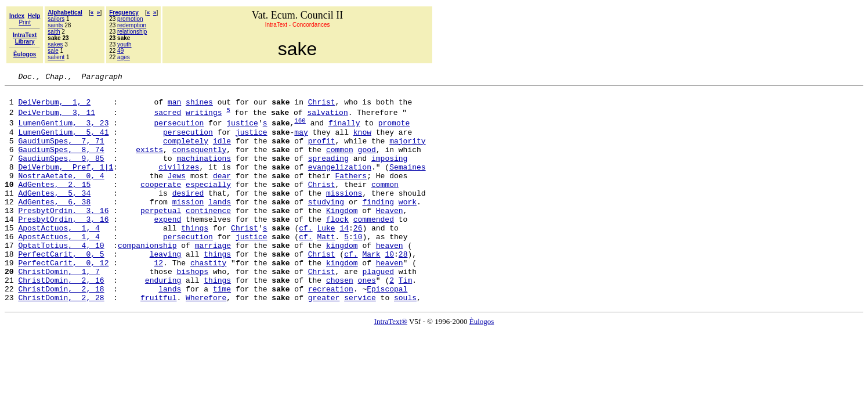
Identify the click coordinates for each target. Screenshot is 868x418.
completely (186, 153)
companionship (147, 278)
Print (25, 22)
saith (54, 32)
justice (242, 132)
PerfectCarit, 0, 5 (61, 289)
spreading (328, 174)
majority (407, 153)
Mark (371, 289)
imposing (389, 174)
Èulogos (482, 365)
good (367, 163)
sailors (56, 19)
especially (208, 205)
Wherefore (206, 341)
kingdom (342, 278)
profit (322, 153)
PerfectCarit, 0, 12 (63, 299)
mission (188, 226)
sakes (55, 44)
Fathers (351, 194)
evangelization (340, 184)
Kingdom (342, 236)
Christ (322, 107)
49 (120, 51)
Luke (326, 257)
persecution (179, 132)
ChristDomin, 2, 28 (61, 341)
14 (344, 257)
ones (366, 320)
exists (149, 163)
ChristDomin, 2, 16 (61, 320)
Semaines (407, 184)
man (174, 107)
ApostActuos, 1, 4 (59, 257)
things (195, 257)
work (408, 226)
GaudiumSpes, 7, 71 (61, 153)
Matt (326, 268)
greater (324, 341)
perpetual (161, 236)
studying (326, 226)
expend (167, 247)
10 (358, 268)
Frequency (124, 12)
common (340, 163)
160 (300, 129)
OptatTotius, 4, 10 (61, 278)
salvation (327, 119)
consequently (200, 163)
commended (374, 247)
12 (158, 299)
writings (204, 119)
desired (188, 215)
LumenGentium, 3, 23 (63, 132)
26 (358, 257)
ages (124, 57)
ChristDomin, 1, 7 (59, 309)
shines (199, 107)
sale (53, 51)
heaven (390, 278)
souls (405, 341)
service (360, 341)
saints (55, 25)
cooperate (161, 205)
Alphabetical (65, 12)
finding (378, 226)
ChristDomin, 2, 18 (61, 330)
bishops (192, 309)
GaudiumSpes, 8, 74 (61, 163)
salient (56, 57)
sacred (167, 119)
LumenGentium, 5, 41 (63, 142)
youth (124, 44)
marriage (213, 278)
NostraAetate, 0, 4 (61, 194)
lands (220, 226)
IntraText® (391, 365)
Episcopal (387, 330)
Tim (405, 320)
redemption (132, 25)
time (222, 330)
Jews (177, 194)
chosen (340, 320)
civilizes (179, 184)
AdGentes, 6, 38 (54, 226)
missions (344, 215)
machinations (204, 174)
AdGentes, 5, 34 (54, 215)
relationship (132, 32)
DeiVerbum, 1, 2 (54, 107)
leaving (166, 289)
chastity (208, 299)
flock (337, 247)
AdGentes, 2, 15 (54, 205)
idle (222, 153)
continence (208, 236)
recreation (331, 330)
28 (403, 289)
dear (222, 194)
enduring (163, 320)
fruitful (158, 341)
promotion (130, 19)
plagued (378, 309)
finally (344, 132)
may (301, 142)
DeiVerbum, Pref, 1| (66, 184)
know (362, 142)
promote (394, 132)
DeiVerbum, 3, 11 (57, 119)
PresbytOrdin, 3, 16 (63, 236)
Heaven (390, 236)
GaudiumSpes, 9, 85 (61, 174)
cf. (305, 257)
